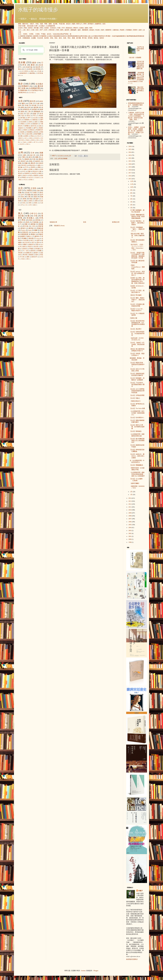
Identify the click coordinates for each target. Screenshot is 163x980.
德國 (37, 157)
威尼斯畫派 (139, 36)
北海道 (81, 28)
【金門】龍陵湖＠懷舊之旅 (140, 49)
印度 (59, 28)
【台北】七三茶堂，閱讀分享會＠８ (137, 291)
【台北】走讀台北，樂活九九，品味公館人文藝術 (137, 456)
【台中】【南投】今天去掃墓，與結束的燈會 (137, 344)
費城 (42, 122)
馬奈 (56, 38)
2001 (130, 536)
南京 (26, 138)
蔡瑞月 (23, 228)
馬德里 (122, 30)
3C (25, 69)
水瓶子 (32, 24)
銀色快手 (34, 257)
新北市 (33, 101)
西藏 (31, 169)
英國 (41, 155)
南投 (31, 201)
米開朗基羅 (26, 38)
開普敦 (33, 140)
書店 (78, 36)
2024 (130, 152)
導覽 (46, 24)
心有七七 (33, 213)
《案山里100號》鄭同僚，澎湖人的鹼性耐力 (137, 235)
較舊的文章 (116, 222)
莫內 (60, 38)
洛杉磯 (20, 136)
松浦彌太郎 (28, 253)
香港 (28, 116)
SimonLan (34, 232)
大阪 (22, 116)
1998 (130, 542)
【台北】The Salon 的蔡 (137, 408)
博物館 (131, 36)
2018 (130, 170)
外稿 (37, 24)
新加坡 (36, 132)
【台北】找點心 (135, 398)
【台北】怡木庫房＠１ (137, 418)
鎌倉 (35, 114)
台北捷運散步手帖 (36, 90)
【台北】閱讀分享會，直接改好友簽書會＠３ (137, 364)
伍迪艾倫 (115, 36)
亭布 (23, 134)
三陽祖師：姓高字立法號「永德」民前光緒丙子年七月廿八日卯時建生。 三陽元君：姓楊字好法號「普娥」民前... (136, 116)
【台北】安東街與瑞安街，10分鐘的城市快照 (137, 334)
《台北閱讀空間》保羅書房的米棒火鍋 (137, 435)
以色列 (20, 28)
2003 (130, 531)
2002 (130, 533)
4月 (131, 205)
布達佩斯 (29, 128)
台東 (61, 34)
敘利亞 (30, 28)
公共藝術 (95, 36)
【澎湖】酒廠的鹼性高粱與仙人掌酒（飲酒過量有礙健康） (137, 216)
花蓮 (35, 197)
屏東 (25, 199)
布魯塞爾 (29, 132)
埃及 (31, 176)
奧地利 (41, 159)
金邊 (40, 126)
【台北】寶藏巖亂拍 (136, 465)
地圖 (73, 24)
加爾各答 (20, 138)
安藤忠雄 (40, 228)
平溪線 (43, 34)
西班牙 (23, 161)
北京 (20, 30)
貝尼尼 (30, 247)
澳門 (42, 120)
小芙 (33, 226)
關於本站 (25, 24)
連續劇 (120, 36)
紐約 (140, 30)
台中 (41, 105)
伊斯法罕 (39, 136)
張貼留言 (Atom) (59, 226)
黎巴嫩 (36, 28)
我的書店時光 (22, 93)
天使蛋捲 (35, 222)
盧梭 (28, 257)
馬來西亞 (27, 173)
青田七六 (79, 24)
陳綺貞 (31, 245)
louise (30, 230)
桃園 (29, 195)
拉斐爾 (33, 38)
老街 (64, 36)
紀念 (41, 65)
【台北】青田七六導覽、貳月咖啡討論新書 (137, 427)
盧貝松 (37, 236)
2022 (130, 158)
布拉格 (97, 30)
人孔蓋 (39, 71)
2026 (130, 146)
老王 (33, 243)
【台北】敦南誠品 (136, 431)
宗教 (99, 36)
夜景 (31, 69)
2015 (130, 179)
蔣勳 (28, 259)
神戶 (41, 30)
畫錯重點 (32, 73)
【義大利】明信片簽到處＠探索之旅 (140, 90)
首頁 (104, 24)
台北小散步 (31, 93)
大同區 (31, 34)
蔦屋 (32, 71)
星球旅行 (91, 24)
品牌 (81, 36)
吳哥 (46, 30)
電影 (109, 36)
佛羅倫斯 (73, 30)
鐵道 (55, 36)
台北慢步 (42, 26)
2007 (130, 519)
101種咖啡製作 (23, 73)
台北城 (27, 193)
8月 (131, 193)
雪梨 (27, 144)
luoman (83, 971)
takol (42, 245)
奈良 (37, 30)
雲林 (30, 122)
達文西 (36, 247)
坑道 (61, 36)
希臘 (26, 163)
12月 (132, 181)
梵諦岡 (33, 167)
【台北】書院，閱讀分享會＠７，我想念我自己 (137, 300)
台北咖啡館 (22, 36)
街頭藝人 (85, 36)
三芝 (26, 205)
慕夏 (73, 38)
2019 (130, 167)
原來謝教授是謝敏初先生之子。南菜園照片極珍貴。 (136, 105)
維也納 (92, 30)
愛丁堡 (36, 142)
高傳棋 (24, 238)
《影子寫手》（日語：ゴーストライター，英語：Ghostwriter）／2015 (137, 247)
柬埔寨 (27, 159)
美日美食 (40, 73)
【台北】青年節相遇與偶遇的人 (137, 241)
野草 (85, 24)
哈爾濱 (30, 142)
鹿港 (36, 203)
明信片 (103, 36)
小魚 (35, 216)
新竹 (42, 193)
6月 (131, 199)
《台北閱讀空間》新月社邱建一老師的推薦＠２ (137, 413)
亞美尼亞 (53, 28)
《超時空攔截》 (135, 483)
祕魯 (86, 28)
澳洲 (40, 173)
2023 (130, 155)
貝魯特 (25, 130)
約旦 (29, 124)
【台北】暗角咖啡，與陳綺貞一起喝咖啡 (137, 379)
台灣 (59, 159)
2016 (130, 176)
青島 (38, 140)
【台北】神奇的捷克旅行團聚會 (137, 451)
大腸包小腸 (133, 318)
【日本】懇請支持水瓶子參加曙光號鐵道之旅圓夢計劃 (140, 65)
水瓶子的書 (22, 26)
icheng (38, 239)
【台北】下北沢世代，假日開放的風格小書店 (137, 384)
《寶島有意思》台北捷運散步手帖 (137, 469)
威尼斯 (67, 30)
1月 (131, 495)
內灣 (30, 205)
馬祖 (67, 34)
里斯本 (135, 30)
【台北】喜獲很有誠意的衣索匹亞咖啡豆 (137, 374)
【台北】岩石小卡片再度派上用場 (137, 370)
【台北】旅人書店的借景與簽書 (137, 262)
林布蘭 (37, 249)
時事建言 (25, 86)
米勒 (52, 38)
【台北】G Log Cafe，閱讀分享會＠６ (137, 310)
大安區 (37, 34)
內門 (22, 205)
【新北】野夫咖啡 (136, 295)
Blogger (96, 971)
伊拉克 (25, 180)
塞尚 (37, 255)
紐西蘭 (31, 180)
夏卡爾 (78, 38)
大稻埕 (25, 34)
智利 (91, 28)
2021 (130, 161)
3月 (131, 208)
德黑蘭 (27, 126)
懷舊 (71, 36)
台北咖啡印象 (23, 90)
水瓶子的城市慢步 (38, 10)
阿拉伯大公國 (37, 172)
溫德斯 (22, 236)
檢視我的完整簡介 (132, 959)
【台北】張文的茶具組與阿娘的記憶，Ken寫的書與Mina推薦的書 (137, 323)
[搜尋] (32, 50)
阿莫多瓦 (26, 232)
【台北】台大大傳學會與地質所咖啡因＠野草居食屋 (137, 391)
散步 (20, 84)
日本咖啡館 (43, 36)
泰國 (25, 169)
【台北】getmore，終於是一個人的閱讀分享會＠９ (137, 273)
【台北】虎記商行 (136, 329)
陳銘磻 (65, 159)
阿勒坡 (32, 130)
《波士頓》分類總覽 (135, 58)
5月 (131, 202)
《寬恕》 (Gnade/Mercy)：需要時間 (137, 267)
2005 (130, 525)
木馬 (41, 218)
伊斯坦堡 (52, 30)
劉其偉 (33, 251)
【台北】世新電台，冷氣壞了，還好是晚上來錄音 (137, 223)
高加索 (46, 28)
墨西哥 (36, 176)
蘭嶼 (34, 205)
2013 (130, 501)
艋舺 (37, 199)
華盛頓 (27, 140)
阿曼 (25, 28)
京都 (33, 30)
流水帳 (55, 24)
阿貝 (31, 220)
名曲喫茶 (35, 36)
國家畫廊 (85, 30)
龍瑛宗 (102, 38)
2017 (130, 173)
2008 (130, 516)
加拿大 (25, 176)
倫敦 (79, 30)
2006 (130, 522)
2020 (130, 164)
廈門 (35, 128)
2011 (130, 507)
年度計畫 (62, 24)
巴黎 (57, 30)
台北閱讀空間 (51, 26)
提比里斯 (29, 134)
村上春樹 (23, 247)
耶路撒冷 (35, 124)
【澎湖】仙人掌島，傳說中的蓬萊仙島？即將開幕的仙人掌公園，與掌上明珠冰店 (137, 281)
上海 (24, 30)
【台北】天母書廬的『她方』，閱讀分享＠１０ (137, 229)
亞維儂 (22, 132)
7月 (131, 196)
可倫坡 (24, 142)
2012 (130, 504)
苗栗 (36, 201)
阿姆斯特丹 (40, 130)
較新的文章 (53, 222)
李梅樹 (31, 249)
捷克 (30, 157)
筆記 (20, 69)
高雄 (35, 195)
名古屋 (35, 118)
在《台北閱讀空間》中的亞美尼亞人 (137, 461)
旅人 (90, 36)
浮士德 (22, 257)
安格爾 (39, 251)
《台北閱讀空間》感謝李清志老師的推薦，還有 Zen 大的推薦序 (137, 474)
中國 (23, 157)
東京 (28, 30)
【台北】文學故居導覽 (137, 395)
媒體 (50, 24)
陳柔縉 (31, 255)
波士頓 (21, 114)
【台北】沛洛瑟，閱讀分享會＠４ (137, 354)
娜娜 (36, 230)
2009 (130, 513)
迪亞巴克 (34, 126)
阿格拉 (23, 124)
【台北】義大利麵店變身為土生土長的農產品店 (137, 441)
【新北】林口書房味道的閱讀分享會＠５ (137, 350)
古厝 (68, 36)
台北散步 (50, 36)
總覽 (20, 24)
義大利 (33, 155)
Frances (23, 230)
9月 (131, 190)
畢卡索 (84, 38)
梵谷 (69, 38)
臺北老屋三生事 (32, 26)
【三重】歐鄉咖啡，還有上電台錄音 (137, 211)
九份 (54, 34)
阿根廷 (24, 178)
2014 (130, 498)
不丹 (63, 28)
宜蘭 (20, 193)
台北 (20, 34)
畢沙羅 (25, 255)
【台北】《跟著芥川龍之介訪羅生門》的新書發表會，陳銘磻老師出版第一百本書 (137, 255)
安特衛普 (36, 138)
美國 (41, 153)
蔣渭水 (20, 222)
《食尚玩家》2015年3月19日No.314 (137, 339)
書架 (33, 65)
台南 (57, 34)
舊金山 (33, 136)
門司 (34, 116)
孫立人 (33, 241)
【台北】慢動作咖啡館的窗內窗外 (137, 421)
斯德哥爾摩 (38, 134)
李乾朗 (20, 253)
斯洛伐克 (69, 28)
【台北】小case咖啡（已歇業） (136, 480)
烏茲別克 (31, 178)
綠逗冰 (68, 24)
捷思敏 (33, 224)
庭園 (58, 36)
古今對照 (25, 71)
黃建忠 (41, 234)
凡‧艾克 (26, 251)
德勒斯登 (108, 30)
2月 (131, 492)
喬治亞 (20, 173)
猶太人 (30, 236)
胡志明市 (22, 144)
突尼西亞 (38, 178)
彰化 (24, 203)
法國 (24, 155)
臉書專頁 (98, 24)
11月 (132, 184)
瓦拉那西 (23, 122)
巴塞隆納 (129, 30)
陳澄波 (96, 38)
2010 (130, 510)
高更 (65, 38)
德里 (36, 122)
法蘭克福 (116, 30)
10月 (132, 187)
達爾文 (25, 245)
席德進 (23, 259)
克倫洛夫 (21, 128)
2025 (130, 149)
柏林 (102, 30)
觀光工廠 (126, 36)
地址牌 (38, 67)
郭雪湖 (90, 38)
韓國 (36, 169)
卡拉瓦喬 (40, 38)
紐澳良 (26, 136)
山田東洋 (24, 249)
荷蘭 (29, 172)
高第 (37, 245)
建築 (34, 63)
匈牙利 (34, 173)
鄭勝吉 (33, 234)
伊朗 (41, 28)
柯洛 (42, 255)
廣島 (23, 112)
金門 (64, 34)
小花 (42, 232)
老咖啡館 (29, 36)
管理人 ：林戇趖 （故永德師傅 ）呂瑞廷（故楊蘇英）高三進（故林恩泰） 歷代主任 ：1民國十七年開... (136, 131)
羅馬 (62, 30)
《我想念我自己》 (136, 401)
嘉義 (25, 201)
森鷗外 (36, 253)
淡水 (23, 197)
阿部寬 (41, 226)
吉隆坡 (31, 138)
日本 (32, 153)
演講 (41, 24)
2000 (130, 539)
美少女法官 (26, 243)
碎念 (24, 65)
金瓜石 (49, 34)
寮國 (39, 167)
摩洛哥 (76, 28)
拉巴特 (41, 142)
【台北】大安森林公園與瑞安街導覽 (137, 305)
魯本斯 (46, 38)
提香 (38, 241)
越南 (19, 176)
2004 (130, 528)
